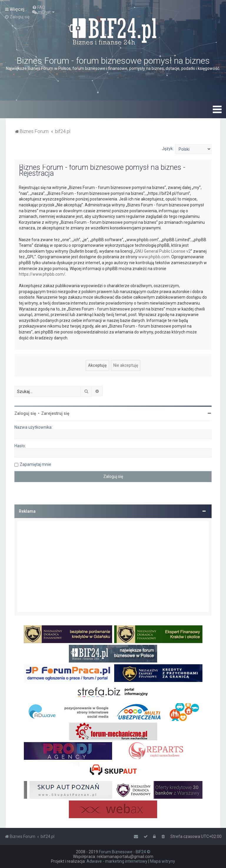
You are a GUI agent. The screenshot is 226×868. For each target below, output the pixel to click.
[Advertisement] (113, 567)
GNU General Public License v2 (163, 251)
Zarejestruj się (55, 413)
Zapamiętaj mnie (35, 464)
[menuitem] (39, 7)
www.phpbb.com (154, 257)
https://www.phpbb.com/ (42, 274)
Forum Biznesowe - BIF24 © (125, 852)
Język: (168, 149)
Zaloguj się (25, 413)
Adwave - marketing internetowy (117, 861)
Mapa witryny (163, 861)
